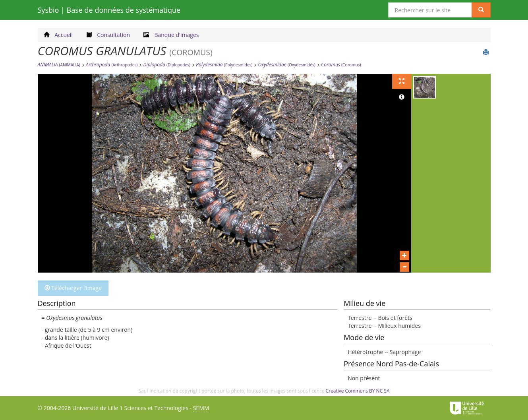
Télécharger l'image (73, 288)
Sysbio (109, 10)
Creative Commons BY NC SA (358, 391)
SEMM (201, 408)
